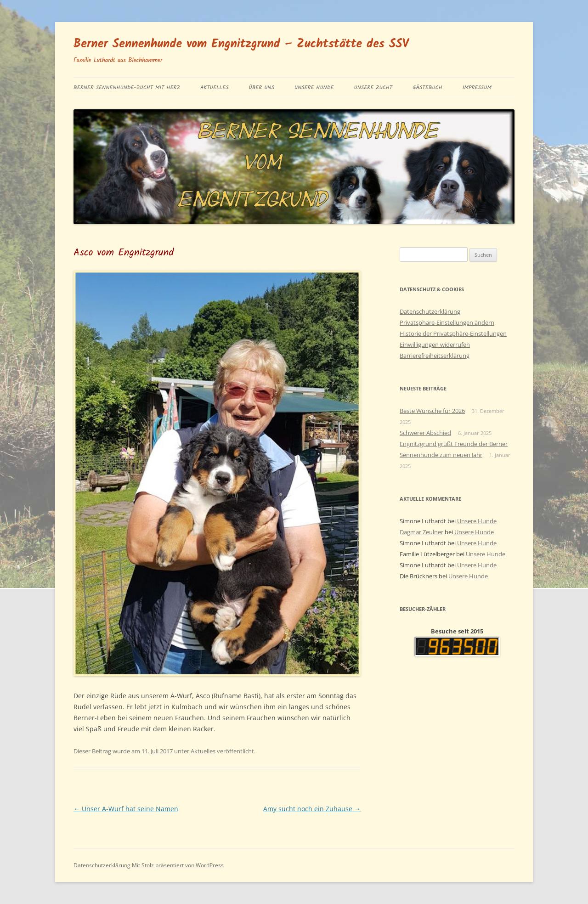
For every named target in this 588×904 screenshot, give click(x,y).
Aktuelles (215, 88)
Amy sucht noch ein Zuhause (312, 809)
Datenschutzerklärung (430, 311)
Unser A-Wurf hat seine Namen (126, 809)
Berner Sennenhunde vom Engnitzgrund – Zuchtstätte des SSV (241, 44)
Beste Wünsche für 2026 (432, 411)
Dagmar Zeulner (421, 532)
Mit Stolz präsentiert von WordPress (178, 865)
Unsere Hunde (314, 88)
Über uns (262, 88)
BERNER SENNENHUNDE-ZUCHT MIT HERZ (127, 88)
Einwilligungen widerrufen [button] (435, 345)
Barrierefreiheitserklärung (435, 356)
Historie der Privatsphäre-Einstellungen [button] (453, 333)
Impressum (477, 88)
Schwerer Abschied (425, 433)
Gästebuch (427, 88)
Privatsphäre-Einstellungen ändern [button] (447, 322)
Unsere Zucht (373, 88)
